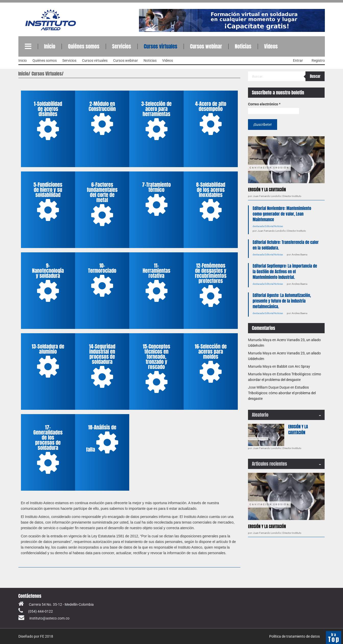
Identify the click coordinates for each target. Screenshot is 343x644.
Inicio (50, 46)
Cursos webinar (206, 46)
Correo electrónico (264, 104)
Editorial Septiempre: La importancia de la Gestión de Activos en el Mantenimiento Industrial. (285, 271)
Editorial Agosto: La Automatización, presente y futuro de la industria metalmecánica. (282, 301)
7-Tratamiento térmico (156, 199)
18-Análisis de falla (102, 439)
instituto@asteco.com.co (49, 618)
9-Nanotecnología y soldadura (48, 283)
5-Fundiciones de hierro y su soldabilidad (48, 202)
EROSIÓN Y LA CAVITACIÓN (267, 190)
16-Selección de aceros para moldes (211, 364)
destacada (258, 226)
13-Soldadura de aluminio (48, 361)
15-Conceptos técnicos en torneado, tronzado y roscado (156, 369)
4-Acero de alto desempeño (211, 118)
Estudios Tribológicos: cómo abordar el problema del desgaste (282, 393)
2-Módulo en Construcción (102, 118)
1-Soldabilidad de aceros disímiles (48, 121)
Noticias (243, 46)
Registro (318, 60)
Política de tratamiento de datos (294, 636)
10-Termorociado (102, 280)
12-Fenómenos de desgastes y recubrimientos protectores (211, 285)
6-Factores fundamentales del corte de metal (102, 204)
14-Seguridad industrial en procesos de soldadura (102, 366)
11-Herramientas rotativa (156, 283)
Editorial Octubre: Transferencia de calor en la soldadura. (286, 245)
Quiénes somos (84, 46)
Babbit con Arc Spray (293, 366)
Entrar (298, 60)
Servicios (122, 46)
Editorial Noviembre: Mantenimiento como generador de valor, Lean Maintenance (282, 214)
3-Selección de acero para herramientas (156, 121)
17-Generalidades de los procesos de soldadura (48, 450)
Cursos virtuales (161, 46)
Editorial (269, 226)
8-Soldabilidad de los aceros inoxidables (211, 202)
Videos (271, 46)
